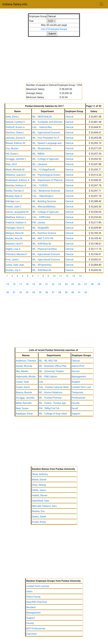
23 (60, 284)
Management (79, 377)
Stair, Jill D (11, 164)
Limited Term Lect (81, 387)
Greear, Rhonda (24, 366)
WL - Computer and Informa (47, 122)
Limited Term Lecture (38, 586)
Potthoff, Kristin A (15, 127)
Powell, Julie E (13, 207)
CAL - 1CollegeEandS (44, 170)
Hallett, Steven (40, 495)
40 (73, 292)
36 (47, 292)
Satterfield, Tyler (41, 501)
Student (76, 382)
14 (80, 276)
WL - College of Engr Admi (53, 414)
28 (92, 284)
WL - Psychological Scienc (46, 175)
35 (40, 292)
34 (34, 292)
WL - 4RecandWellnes (44, 207)
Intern (29, 591)
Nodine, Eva (38, 511)
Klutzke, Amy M (14, 238)
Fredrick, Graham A (16, 223)
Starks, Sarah (39, 517)
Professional (78, 398)
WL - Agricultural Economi (46, 133)
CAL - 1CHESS (40, 185)
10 (54, 276)
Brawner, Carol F (14, 244)
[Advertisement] (54, 58)
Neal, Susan (22, 408)
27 (86, 284)
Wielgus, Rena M (14, 233)
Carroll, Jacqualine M (17, 212)
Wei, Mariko (22, 371)
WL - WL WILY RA (48, 361)
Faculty (76, 403)
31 (14, 292)
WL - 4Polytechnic (42, 265)
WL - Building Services (44, 201)
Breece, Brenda (24, 392)
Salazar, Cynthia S (15, 122)
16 (14, 284)
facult (75, 408)
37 (53, 292)
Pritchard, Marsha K (16, 254)
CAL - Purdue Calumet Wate (54, 387)
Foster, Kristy (39, 522)
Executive (31, 634)
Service (76, 371)
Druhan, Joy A (13, 270)
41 (79, 292)
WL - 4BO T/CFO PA (43, 238)
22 (53, 284)
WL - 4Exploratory (42, 148)
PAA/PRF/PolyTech (37, 602)
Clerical (69, 117)
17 (21, 284)
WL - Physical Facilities (45, 249)
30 (8, 292)
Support (76, 414)
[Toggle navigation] (101, 4)
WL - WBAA (38, 154)
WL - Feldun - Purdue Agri (52, 403)
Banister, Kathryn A (16, 185)
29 (99, 284)
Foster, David (23, 387)
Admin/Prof (78, 366)
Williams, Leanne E (16, 175)
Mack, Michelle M (15, 170)
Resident (31, 607)
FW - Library (39, 223)
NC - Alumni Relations (51, 392)
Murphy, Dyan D (14, 196)
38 (60, 292)
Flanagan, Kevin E (15, 228)
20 (40, 284)
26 (79, 284)
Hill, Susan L (12, 154)
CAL (41, 382)
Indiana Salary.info (15, 4)
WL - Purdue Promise (50, 398)
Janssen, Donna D (15, 138)
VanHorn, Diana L (15, 133)
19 (34, 284)
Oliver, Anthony (40, 474)
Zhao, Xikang (39, 485)
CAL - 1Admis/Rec (42, 127)
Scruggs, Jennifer (25, 398)
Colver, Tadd (22, 382)
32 (21, 292)
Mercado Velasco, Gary (44, 506)
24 (66, 284)
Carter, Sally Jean (15, 265)
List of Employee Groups (54, 29)
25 (73, 284)
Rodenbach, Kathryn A (17, 180)
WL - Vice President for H (46, 138)
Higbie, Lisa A (13, 249)
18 (27, 284)
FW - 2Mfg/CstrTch (49, 408)
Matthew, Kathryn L (16, 217)
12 (67, 276)
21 (47, 284)
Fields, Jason (39, 490)
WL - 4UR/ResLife (42, 244)
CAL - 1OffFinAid (41, 217)
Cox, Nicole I (12, 148)
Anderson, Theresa (26, 361)
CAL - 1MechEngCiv (43, 196)
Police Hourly (33, 597)
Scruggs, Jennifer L (16, 159)
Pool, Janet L (13, 260)
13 (74, 276)
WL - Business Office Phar (53, 366)
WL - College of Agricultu (46, 159)
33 (27, 292)
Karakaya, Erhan (24, 414)
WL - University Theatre (51, 371)
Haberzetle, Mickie (26, 377)
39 (66, 292)
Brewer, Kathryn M (15, 143)
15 (8, 284)
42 (86, 292)
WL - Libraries (40, 164)
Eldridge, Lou (13, 201)
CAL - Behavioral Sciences (46, 191)
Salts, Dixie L (12, 117)
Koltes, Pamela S (15, 191)
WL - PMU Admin (48, 377)
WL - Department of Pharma (47, 180)
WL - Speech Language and (47, 143)
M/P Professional (36, 629)
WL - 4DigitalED (41, 228)
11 (61, 276)
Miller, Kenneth (24, 403)
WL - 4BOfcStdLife (42, 117)
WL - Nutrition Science (44, 233)
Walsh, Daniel (39, 480)
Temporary (77, 392)
